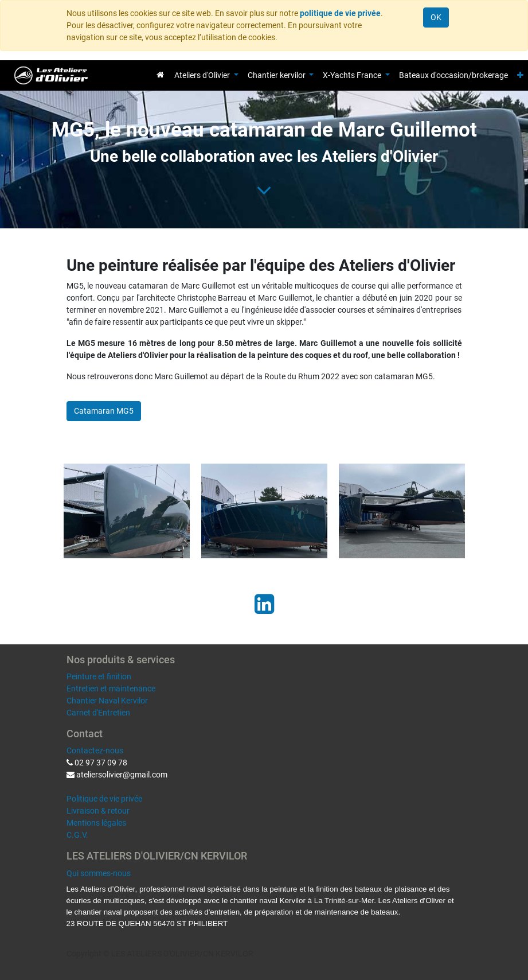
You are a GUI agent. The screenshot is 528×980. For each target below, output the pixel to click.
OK (436, 17)
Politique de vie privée (104, 799)
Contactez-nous (95, 750)
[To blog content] (264, 190)
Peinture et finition (99, 676)
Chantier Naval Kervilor (107, 701)
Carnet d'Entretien (98, 713)
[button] (520, 75)
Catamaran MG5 (104, 411)
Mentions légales (96, 823)
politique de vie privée (340, 13)
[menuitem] (160, 75)
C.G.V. (77, 835)
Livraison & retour (98, 811)
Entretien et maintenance (111, 689)
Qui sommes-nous (99, 873)
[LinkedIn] (264, 604)
